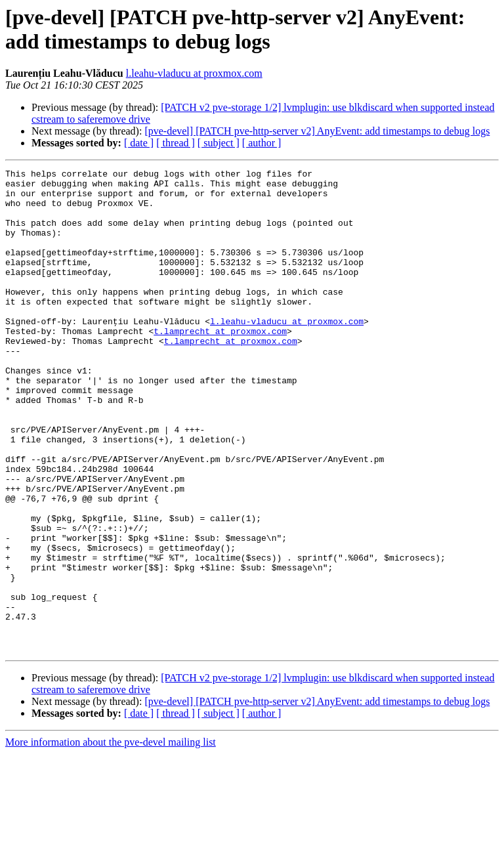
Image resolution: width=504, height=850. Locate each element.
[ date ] (139, 143)
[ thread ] (176, 143)
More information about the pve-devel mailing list (111, 839)
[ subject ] (219, 143)
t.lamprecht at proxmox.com (220, 364)
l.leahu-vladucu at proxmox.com (194, 73)
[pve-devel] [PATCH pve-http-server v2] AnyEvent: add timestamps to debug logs (317, 131)
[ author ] (262, 143)
